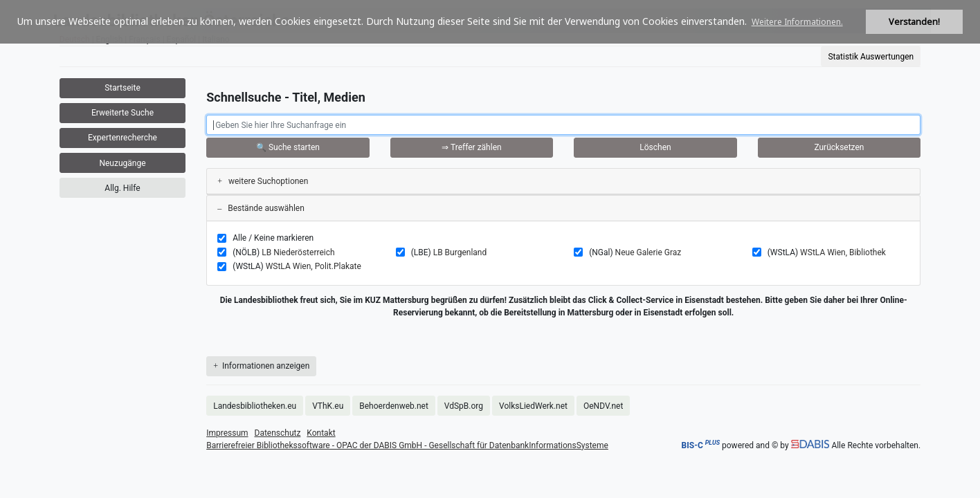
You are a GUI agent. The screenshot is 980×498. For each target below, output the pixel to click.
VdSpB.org (464, 406)
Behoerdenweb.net (394, 406)
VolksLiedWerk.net (533, 406)
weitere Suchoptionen (263, 181)
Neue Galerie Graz (648, 252)
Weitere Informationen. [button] (797, 22)
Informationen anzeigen (261, 366)
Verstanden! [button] (914, 22)
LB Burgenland (460, 252)
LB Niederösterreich (298, 252)
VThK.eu (328, 406)
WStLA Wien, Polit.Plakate (314, 266)
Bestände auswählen (261, 208)
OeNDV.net (603, 406)
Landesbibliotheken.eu (255, 406)
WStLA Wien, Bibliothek (843, 252)
